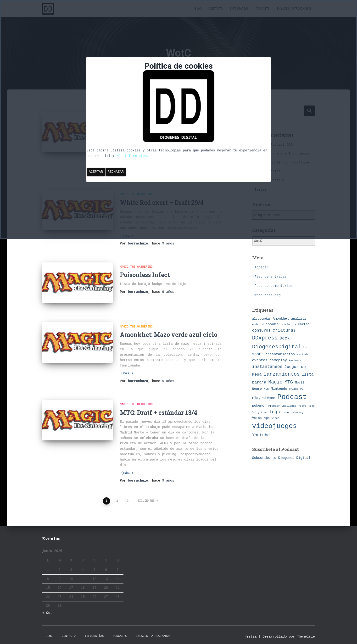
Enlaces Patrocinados (153, 633)
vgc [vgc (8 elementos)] (267, 418)
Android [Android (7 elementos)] (258, 324)
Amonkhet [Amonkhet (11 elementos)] (281, 319)
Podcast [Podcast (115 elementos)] (292, 397)
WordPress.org (268, 295)
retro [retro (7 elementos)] (302, 406)
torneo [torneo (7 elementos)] (284, 412)
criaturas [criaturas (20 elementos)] (284, 330)
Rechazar (116, 172)
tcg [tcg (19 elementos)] (273, 412)
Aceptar (96, 172)
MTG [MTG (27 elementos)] (289, 382)
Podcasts (120, 633)
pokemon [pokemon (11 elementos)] (259, 406)
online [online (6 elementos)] (294, 389)
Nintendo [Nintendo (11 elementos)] (279, 389)
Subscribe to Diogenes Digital (281, 458)
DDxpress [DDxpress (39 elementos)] (265, 338)
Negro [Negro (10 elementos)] (257, 389)
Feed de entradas (271, 277)
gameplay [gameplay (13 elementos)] (278, 360)
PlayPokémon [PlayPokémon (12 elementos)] (264, 398)
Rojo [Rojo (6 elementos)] (312, 406)
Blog (49, 633)
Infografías (94, 633)
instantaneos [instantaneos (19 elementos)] (267, 367)
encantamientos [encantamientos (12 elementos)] (280, 354)
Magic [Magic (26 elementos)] (275, 382)
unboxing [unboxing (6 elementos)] (297, 412)
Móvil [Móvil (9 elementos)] (300, 383)
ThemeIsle (306, 633)
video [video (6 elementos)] (275, 418)
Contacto (69, 633)
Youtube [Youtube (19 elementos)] (261, 435)
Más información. (133, 156)
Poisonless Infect (145, 275)
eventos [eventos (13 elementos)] (260, 360)
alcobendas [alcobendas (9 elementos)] (262, 319)
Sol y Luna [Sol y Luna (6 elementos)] (260, 412)
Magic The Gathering (136, 267)
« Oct (47, 610)
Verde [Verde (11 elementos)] (257, 418)
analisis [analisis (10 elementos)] (299, 319)
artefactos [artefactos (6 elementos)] (288, 324)
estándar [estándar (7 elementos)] (304, 354)
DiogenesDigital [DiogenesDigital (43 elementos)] (277, 347)
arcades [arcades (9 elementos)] (272, 324)
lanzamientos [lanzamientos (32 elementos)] (282, 374)
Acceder (262, 267)
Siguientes (146, 498)
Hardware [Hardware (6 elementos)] (295, 361)
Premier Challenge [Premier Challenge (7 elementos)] (282, 406)
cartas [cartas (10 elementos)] (304, 324)
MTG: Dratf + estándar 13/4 (159, 409)
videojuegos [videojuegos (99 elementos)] (275, 426)
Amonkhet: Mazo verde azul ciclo (169, 331)
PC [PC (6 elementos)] (302, 389)
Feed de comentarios (274, 286)
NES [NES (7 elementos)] (266, 389)
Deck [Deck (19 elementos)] (285, 338)
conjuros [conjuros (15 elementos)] (261, 331)
